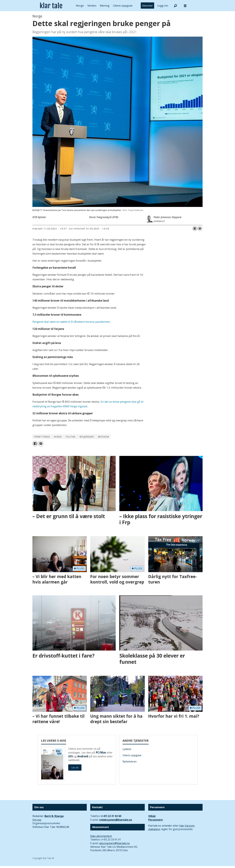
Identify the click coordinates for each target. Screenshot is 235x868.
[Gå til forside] (51, 6)
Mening (105, 6)
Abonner (147, 6)
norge (58, 437)
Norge (80, 6)
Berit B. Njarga (54, 816)
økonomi (103, 437)
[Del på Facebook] (195, 229)
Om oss (37, 820)
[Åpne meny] (185, 6)
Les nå (75, 767)
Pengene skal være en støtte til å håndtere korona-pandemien (71, 322)
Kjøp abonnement (101, 836)
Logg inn (163, 6)
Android (83, 756)
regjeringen (87, 437)
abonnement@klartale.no (114, 843)
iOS (71, 756)
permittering (42, 437)
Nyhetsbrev (130, 761)
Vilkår (152, 816)
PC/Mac (101, 752)
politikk (71, 437)
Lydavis (127, 749)
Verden (92, 6)
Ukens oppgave (123, 6)
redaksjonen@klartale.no (116, 820)
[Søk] (176, 6)
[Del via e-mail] (200, 229)
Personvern (156, 820)
